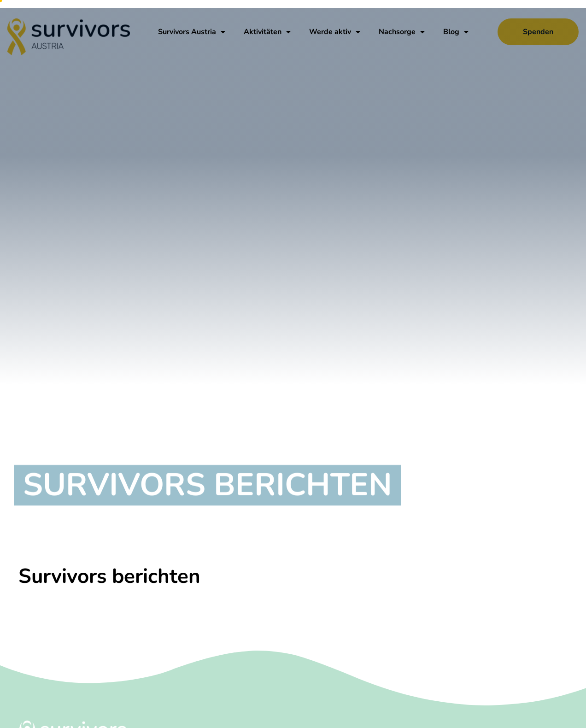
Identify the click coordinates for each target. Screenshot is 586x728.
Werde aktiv (335, 32)
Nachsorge (402, 32)
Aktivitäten (267, 32)
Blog (456, 32)
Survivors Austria (192, 32)
